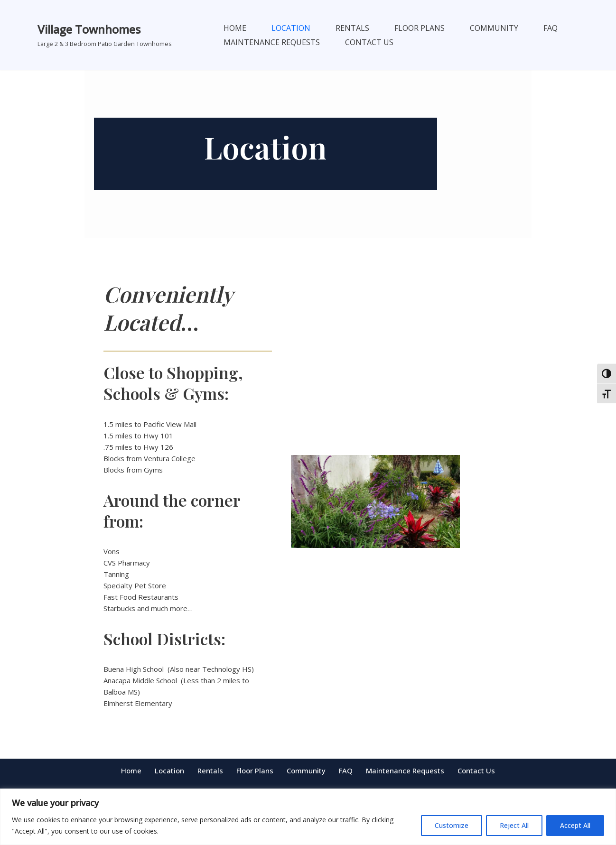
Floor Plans (420, 28)
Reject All (514, 825)
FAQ (551, 28)
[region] (308, 817)
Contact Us (369, 42)
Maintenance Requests (272, 42)
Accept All (575, 825)
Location (291, 28)
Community (494, 28)
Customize (452, 825)
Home (235, 28)
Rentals (352, 28)
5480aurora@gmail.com (308, 787)
